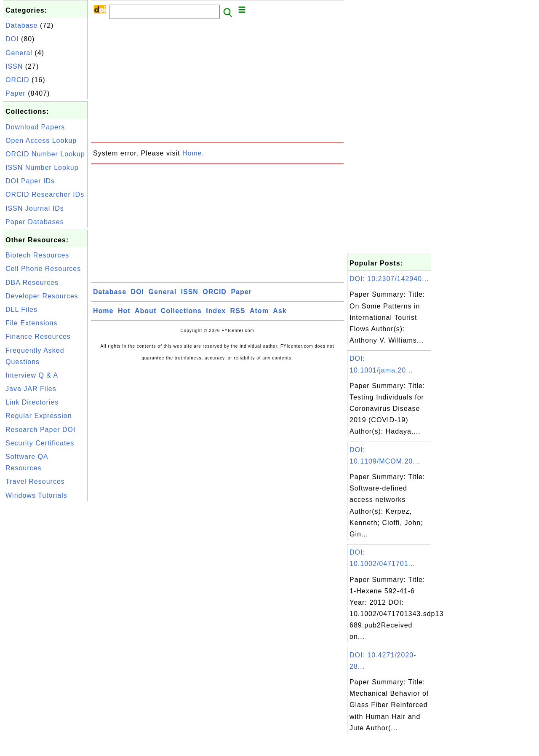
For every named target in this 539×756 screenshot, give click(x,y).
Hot (124, 311)
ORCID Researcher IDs (45, 194)
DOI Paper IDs (30, 181)
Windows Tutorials (36, 495)
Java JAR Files (31, 389)
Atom (259, 311)
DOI (12, 39)
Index (216, 311)
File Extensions (32, 323)
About (145, 311)
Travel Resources (35, 481)
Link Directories (32, 402)
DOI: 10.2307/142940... (389, 279)
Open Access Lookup (41, 141)
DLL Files (21, 310)
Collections (181, 311)
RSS (238, 311)
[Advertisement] (45, 630)
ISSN (14, 66)
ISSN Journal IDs (35, 208)
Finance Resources (38, 336)
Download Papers (35, 127)
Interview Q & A (32, 375)
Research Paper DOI (41, 430)
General (19, 53)
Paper (16, 93)
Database (22, 25)
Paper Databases (35, 222)
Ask (280, 311)
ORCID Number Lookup (45, 154)
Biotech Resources (37, 255)
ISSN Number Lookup (42, 168)
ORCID (17, 80)
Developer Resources (42, 296)
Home (192, 153)
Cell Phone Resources (43, 269)
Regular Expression (39, 416)
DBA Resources (32, 283)
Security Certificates (40, 443)
